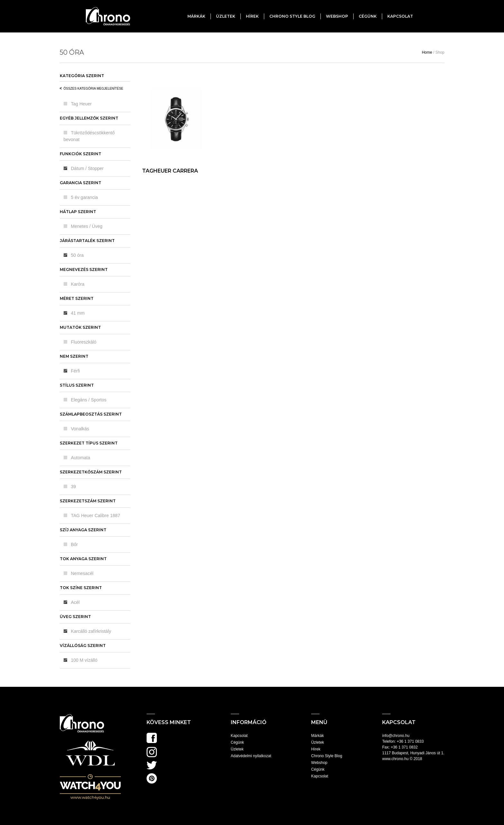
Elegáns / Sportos (89, 400)
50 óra (77, 255)
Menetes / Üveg (87, 226)
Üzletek (226, 16)
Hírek (252, 16)
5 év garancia (85, 197)
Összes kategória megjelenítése (94, 89)
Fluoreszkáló (84, 342)
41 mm (78, 313)
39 (74, 487)
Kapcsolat (400, 16)
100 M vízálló (84, 660)
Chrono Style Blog (292, 16)
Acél (75, 602)
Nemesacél (82, 573)
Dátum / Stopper (87, 168)
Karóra (78, 284)
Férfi (76, 371)
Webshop (337, 16)
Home (427, 52)
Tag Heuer (81, 104)
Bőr (75, 544)
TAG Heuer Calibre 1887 (96, 516)
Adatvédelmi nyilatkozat (251, 756)
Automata (81, 458)
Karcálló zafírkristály (91, 631)
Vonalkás (80, 429)
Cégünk (368, 16)
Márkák (196, 16)
